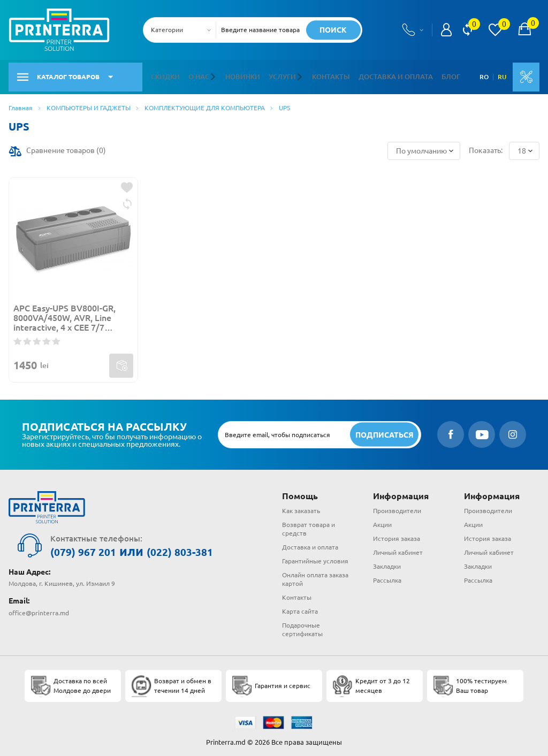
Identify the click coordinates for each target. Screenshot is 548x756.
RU (499, 74)
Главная (21, 102)
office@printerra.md (39, 606)
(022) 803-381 (207, 547)
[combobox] (183, 30)
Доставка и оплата (381, 74)
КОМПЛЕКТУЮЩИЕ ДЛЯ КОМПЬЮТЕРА (205, 102)
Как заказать (301, 506)
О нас (197, 74)
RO (481, 74)
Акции (382, 520)
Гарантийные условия (315, 556)
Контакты (321, 74)
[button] (212, 74)
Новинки (238, 74)
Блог (432, 74)
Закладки (387, 562)
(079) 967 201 (92, 547)
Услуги (276, 74)
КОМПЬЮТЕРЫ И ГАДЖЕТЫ (89, 102)
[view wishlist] (495, 30)
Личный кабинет (398, 548)
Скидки (165, 74)
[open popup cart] (524, 30)
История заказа (397, 534)
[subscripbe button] (383, 429)
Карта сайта (300, 606)
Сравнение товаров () (66, 146)
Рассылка (387, 575)
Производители (397, 506)
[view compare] (467, 30)
